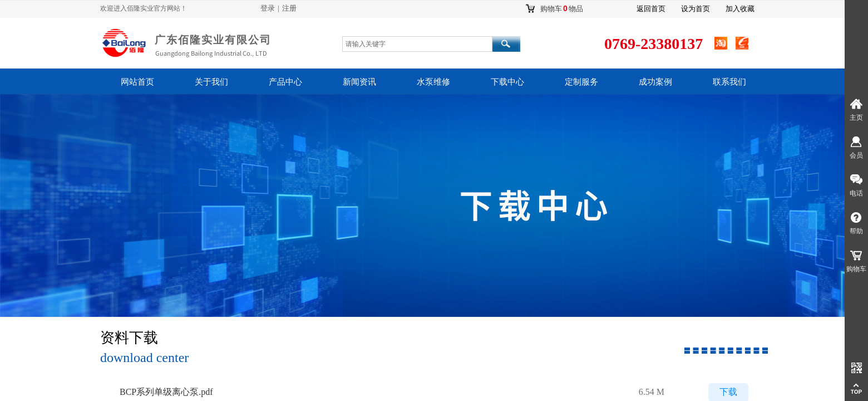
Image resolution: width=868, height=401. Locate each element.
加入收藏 (740, 9)
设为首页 (696, 9)
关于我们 (211, 82)
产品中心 (285, 82)
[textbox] (417, 44)
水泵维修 (433, 82)
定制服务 (581, 82)
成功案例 (655, 82)
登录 (268, 8)
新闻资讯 (359, 82)
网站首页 (137, 82)
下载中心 (507, 82)
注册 (289, 8)
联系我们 (729, 82)
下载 (728, 392)
